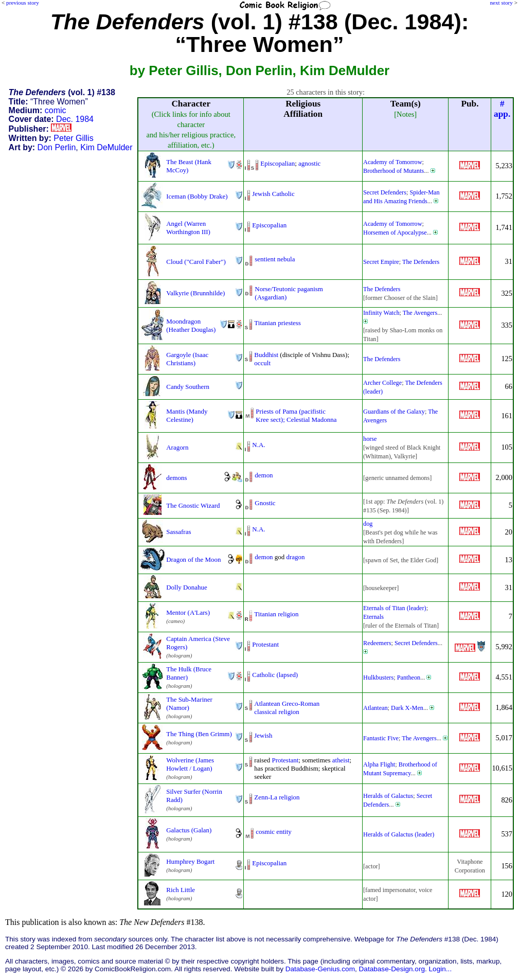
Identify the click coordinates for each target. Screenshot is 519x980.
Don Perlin (57, 147)
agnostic (309, 163)
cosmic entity (273, 832)
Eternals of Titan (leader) (395, 608)
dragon (296, 557)
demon (264, 475)
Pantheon (409, 678)
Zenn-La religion (277, 797)
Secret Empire (381, 262)
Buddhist (266, 355)
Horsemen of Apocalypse (395, 233)
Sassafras (178, 532)
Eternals (373, 617)
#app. (502, 109)
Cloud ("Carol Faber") (196, 262)
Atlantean (375, 708)
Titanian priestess (278, 323)
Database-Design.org (392, 969)
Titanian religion (276, 614)
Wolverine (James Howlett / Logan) (190, 764)
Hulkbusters (378, 678)
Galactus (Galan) (189, 830)
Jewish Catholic (273, 194)
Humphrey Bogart (190, 861)
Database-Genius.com (320, 969)
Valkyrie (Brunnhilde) (195, 293)
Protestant (265, 644)
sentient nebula (275, 259)
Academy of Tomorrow (392, 162)
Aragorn (177, 447)
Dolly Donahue (187, 587)
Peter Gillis (73, 138)
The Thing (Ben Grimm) (199, 734)
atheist (341, 760)
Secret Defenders (385, 192)
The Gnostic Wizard (193, 505)
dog (368, 524)
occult (262, 363)
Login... (441, 969)
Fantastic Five (381, 738)
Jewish (263, 735)
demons (176, 478)
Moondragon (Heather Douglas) (191, 325)
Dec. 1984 (75, 119)
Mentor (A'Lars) (188, 612)
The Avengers (420, 313)
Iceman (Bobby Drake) (197, 196)
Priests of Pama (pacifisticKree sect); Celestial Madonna (296, 415)
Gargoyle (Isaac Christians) (187, 359)
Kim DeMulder (106, 147)
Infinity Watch (381, 313)
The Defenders (421, 262)
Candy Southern (188, 387)
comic (56, 110)
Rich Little (181, 890)
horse (370, 439)
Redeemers (377, 643)
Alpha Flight (379, 764)
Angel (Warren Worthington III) (188, 228)
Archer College (382, 383)
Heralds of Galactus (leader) (399, 834)
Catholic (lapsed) (275, 675)
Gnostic (265, 503)
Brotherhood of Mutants (393, 171)
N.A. (258, 445)
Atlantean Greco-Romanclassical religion (287, 708)
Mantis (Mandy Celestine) (187, 415)
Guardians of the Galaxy (394, 412)
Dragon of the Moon (193, 559)
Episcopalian (278, 163)
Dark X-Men (407, 708)
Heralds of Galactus (388, 796)
